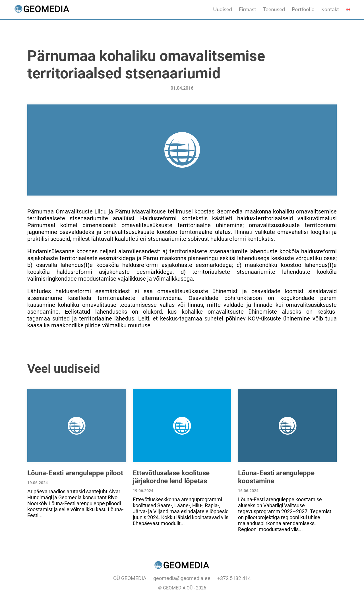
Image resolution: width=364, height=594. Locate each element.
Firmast (248, 9)
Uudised (223, 9)
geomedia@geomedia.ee (182, 578)
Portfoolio (303, 9)
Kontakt (330, 9)
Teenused (274, 9)
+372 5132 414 (234, 578)
